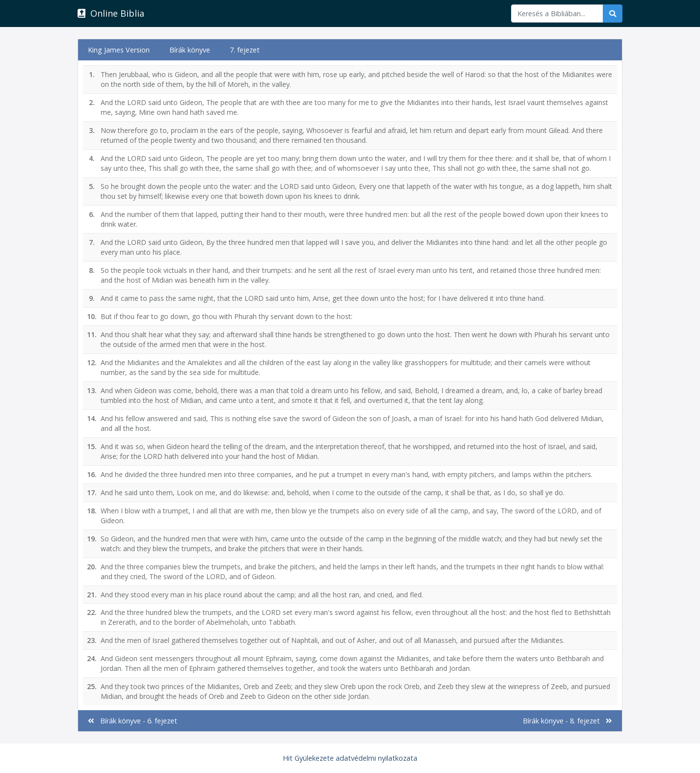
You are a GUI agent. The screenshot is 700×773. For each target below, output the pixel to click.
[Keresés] (557, 13)
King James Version (119, 50)
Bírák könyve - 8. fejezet (567, 721)
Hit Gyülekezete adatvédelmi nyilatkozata (350, 758)
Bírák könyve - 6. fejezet (133, 721)
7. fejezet (245, 50)
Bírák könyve (190, 50)
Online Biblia (111, 13)
